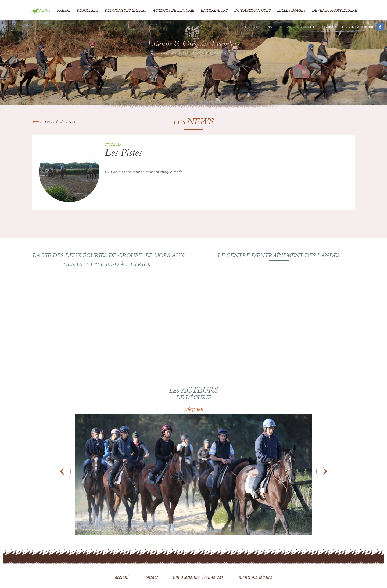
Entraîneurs (214, 11)
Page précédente (54, 122)
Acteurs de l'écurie (173, 11)
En (308, 27)
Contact (251, 27)
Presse (64, 11)
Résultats (87, 11)
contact (151, 578)
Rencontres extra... (126, 11)
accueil (122, 578)
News (45, 11)
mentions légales (255, 578)
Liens (268, 27)
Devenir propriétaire (335, 11)
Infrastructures (252, 11)
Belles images (291, 11)
